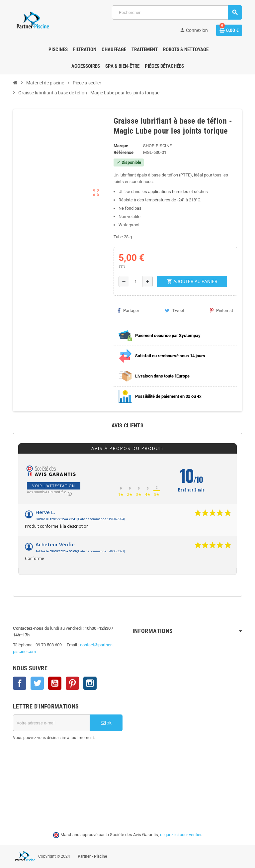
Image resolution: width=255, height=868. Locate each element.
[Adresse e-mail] (51, 723)
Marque (121, 146)
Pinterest (221, 310)
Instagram (90, 683)
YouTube (55, 683)
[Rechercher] (177, 12)
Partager (128, 310)
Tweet (174, 310)
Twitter (37, 683)
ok (106, 723)
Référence (124, 152)
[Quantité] (135, 281)
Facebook (20, 683)
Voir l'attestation (54, 486)
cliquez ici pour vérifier (181, 835)
